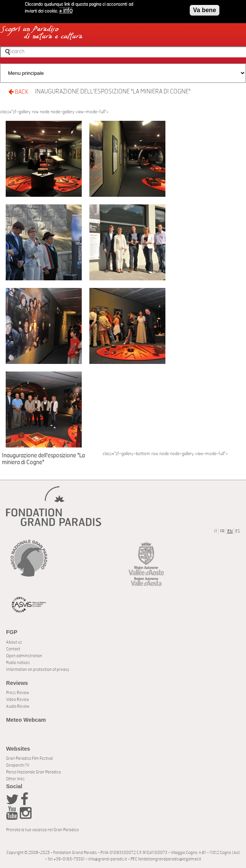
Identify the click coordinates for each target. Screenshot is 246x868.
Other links (15, 779)
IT (216, 531)
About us (14, 642)
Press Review (17, 693)
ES (238, 531)
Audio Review (18, 706)
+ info (66, 9)
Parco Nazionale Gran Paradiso (33, 772)
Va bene (205, 9)
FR (222, 531)
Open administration (24, 656)
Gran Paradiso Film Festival (29, 758)
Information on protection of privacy (38, 670)
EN (230, 531)
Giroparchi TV (18, 765)
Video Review (17, 700)
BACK (18, 92)
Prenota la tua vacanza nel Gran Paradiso (42, 830)
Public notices (18, 663)
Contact (13, 649)
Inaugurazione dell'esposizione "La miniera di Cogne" (113, 92)
